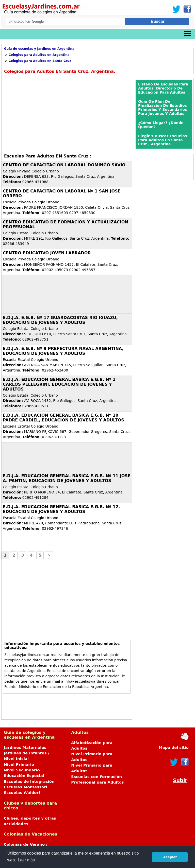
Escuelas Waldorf (22, 793)
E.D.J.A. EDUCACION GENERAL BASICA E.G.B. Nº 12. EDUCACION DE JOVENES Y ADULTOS (61, 509)
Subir (180, 780)
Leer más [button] (26, 860)
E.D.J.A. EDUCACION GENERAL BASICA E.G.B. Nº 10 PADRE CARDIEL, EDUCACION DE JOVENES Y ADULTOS (63, 418)
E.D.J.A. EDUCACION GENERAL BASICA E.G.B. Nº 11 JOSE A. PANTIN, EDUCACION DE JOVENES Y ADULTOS (67, 478)
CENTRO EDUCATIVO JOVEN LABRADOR (47, 253)
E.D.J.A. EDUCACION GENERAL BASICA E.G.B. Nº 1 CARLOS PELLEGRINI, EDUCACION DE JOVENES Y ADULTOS (59, 384)
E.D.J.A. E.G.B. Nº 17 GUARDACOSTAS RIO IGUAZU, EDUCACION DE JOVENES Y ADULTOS (60, 320)
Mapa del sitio (174, 748)
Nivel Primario (19, 765)
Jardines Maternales (25, 748)
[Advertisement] (47, 113)
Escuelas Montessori (26, 787)
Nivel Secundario (22, 770)
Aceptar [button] (170, 857)
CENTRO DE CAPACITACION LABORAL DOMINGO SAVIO (64, 165)
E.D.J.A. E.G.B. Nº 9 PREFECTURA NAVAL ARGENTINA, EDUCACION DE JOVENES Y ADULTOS (63, 351)
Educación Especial (24, 776)
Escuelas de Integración (29, 782)
